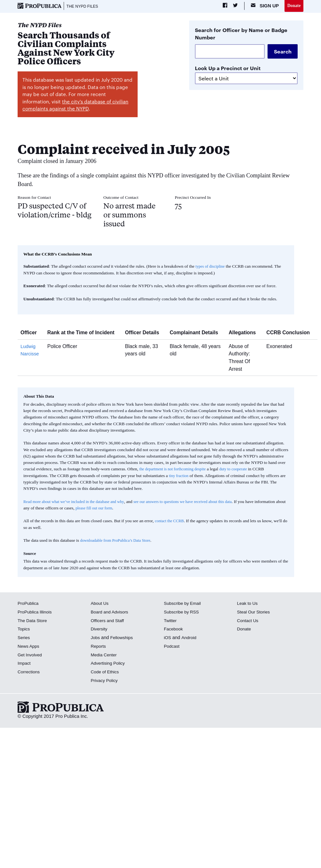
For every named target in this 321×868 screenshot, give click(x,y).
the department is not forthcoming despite (175, 470)
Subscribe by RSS (183, 613)
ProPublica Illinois (36, 613)
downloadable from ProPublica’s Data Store (118, 541)
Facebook (174, 630)
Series (24, 638)
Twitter (171, 621)
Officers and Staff (109, 621)
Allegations (245, 333)
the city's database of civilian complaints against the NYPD (75, 106)
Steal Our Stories (255, 613)
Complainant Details (196, 333)
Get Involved (31, 655)
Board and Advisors (111, 613)
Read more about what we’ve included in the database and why (78, 502)
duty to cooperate (240, 470)
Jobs (96, 638)
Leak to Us (248, 604)
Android (190, 638)
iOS (168, 638)
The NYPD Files (84, 6)
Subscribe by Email (184, 604)
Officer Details (144, 333)
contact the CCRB (171, 522)
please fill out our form (127, 509)
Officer (31, 333)
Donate (293, 6)
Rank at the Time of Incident (83, 333)
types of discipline (211, 267)
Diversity (100, 630)
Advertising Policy (109, 664)
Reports (99, 647)
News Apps (29, 647)
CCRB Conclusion (290, 333)
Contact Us (248, 621)
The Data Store (33, 621)
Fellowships (123, 638)
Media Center (105, 655)
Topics (24, 630)
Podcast (172, 647)
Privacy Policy (105, 681)
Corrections (30, 673)
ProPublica (29, 604)
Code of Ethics (106, 673)
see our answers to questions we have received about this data (195, 502)
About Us (100, 604)
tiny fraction (180, 476)
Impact (25, 664)
